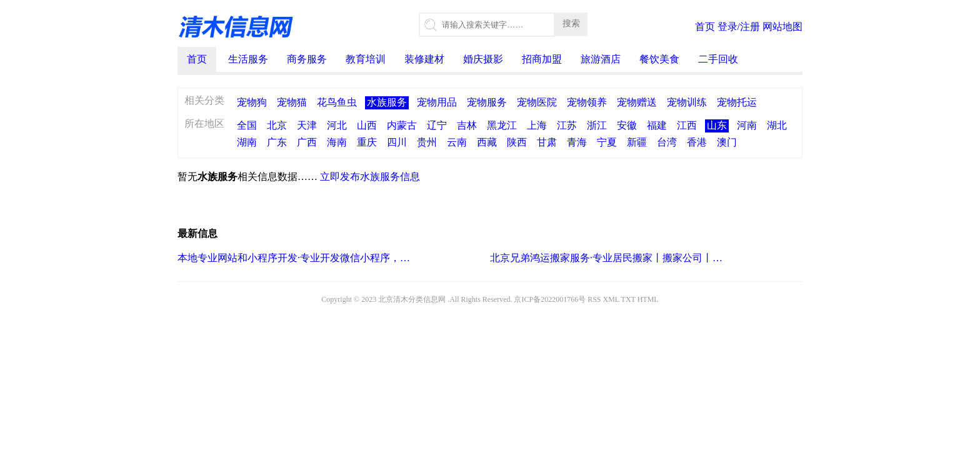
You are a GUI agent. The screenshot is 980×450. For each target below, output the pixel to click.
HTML (648, 299)
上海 (537, 125)
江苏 (567, 125)
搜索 (571, 23)
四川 (397, 142)
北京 (277, 125)
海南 (337, 142)
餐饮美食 (659, 59)
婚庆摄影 (483, 59)
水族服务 (387, 102)
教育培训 (366, 59)
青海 (577, 142)
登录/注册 (739, 27)
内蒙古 (402, 125)
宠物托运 (737, 102)
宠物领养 (587, 102)
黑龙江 (502, 125)
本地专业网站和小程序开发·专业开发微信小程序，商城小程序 (295, 258)
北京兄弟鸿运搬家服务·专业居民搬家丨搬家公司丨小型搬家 (607, 258)
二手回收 (718, 59)
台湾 (667, 142)
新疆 (637, 142)
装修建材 (424, 59)
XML (611, 299)
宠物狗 (252, 102)
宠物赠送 (637, 102)
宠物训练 (687, 102)
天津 (307, 125)
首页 (705, 27)
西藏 (487, 142)
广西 (307, 142)
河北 (337, 125)
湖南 (247, 142)
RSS (594, 299)
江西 (687, 125)
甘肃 (547, 142)
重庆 (367, 142)
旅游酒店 (601, 59)
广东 (277, 142)
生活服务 (248, 59)
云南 (457, 142)
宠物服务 (487, 102)
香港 (697, 142)
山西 (367, 125)
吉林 (467, 125)
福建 (657, 125)
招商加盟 (542, 59)
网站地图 (782, 27)
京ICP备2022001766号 (550, 299)
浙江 (597, 125)
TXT (628, 299)
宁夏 (607, 142)
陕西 (517, 142)
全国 (247, 125)
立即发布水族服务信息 (370, 177)
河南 (747, 125)
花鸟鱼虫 (337, 102)
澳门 (727, 142)
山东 (717, 125)
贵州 (427, 142)
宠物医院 (537, 102)
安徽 (627, 125)
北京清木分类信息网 (412, 299)
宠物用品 (437, 102)
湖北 (777, 125)
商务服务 (307, 59)
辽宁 (437, 125)
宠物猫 (292, 102)
